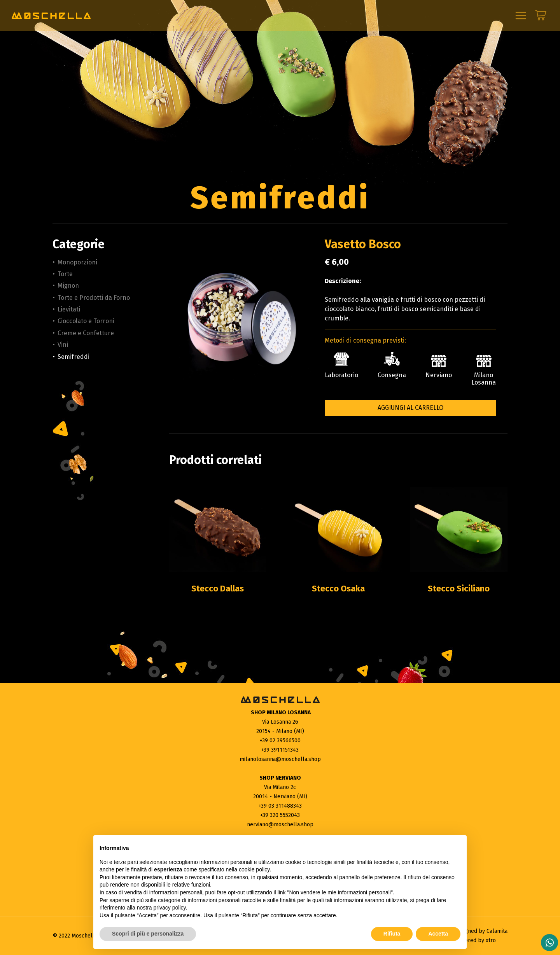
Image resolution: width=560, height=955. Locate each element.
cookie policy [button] (254, 869)
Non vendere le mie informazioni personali (340, 892)
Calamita (497, 931)
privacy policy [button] (170, 908)
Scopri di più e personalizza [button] (148, 934)
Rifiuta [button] (392, 934)
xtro (491, 940)
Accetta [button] (438, 934)
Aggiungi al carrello (410, 408)
